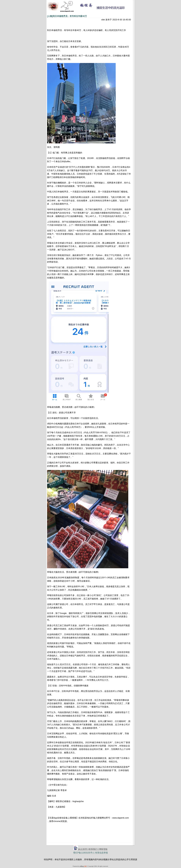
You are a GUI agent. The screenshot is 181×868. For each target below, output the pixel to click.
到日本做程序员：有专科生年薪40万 (70, 16)
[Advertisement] (36, 59)
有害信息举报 (101, 853)
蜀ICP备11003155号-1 (84, 853)
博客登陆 (103, 849)
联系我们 (93, 849)
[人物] (50, 16)
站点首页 (83, 849)
